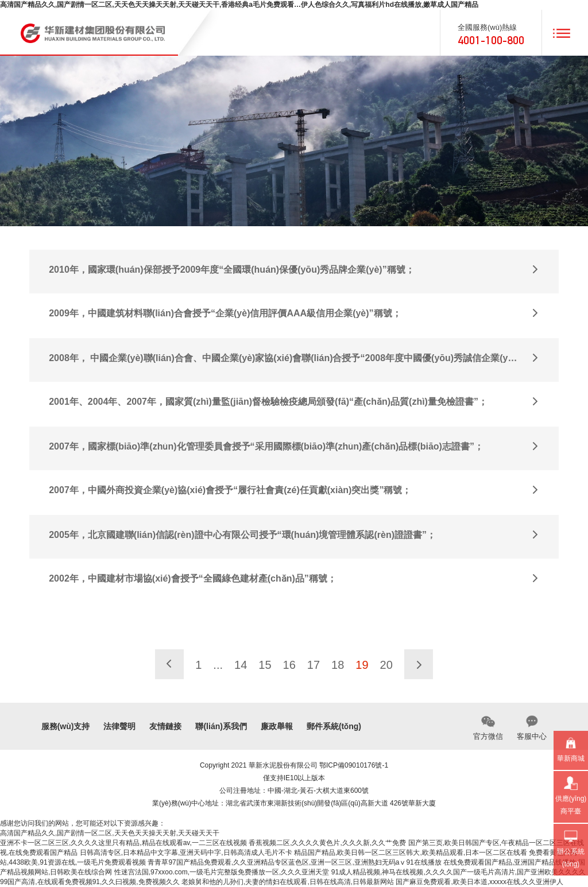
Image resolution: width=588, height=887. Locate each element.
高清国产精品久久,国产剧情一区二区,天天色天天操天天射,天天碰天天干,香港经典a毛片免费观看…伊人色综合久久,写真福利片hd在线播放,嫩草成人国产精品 (239, 5)
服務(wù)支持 (66, 726)
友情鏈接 (165, 726)
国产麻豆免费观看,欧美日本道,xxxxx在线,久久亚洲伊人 (479, 882)
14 (241, 665)
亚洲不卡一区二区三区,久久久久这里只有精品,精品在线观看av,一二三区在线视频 (123, 843)
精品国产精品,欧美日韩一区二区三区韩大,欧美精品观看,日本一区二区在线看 (411, 853)
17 (314, 665)
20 (386, 665)
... (218, 665)
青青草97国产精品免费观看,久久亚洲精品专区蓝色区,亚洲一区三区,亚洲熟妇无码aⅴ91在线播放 (294, 862)
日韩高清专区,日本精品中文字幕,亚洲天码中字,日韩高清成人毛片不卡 (186, 853)
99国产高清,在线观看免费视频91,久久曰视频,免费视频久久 (90, 882)
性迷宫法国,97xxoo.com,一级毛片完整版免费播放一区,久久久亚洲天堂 (222, 872)
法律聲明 (119, 726)
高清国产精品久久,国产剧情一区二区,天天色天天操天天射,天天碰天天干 (110, 833)
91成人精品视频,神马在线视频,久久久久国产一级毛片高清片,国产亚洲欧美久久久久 (459, 872)
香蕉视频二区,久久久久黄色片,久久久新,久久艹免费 (327, 843)
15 (265, 665)
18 (338, 665)
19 (362, 665)
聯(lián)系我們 (221, 726)
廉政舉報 (277, 726)
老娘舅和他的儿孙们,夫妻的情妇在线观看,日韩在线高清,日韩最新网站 (288, 882)
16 (289, 665)
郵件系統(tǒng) (334, 726)
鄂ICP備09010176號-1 (354, 765)
